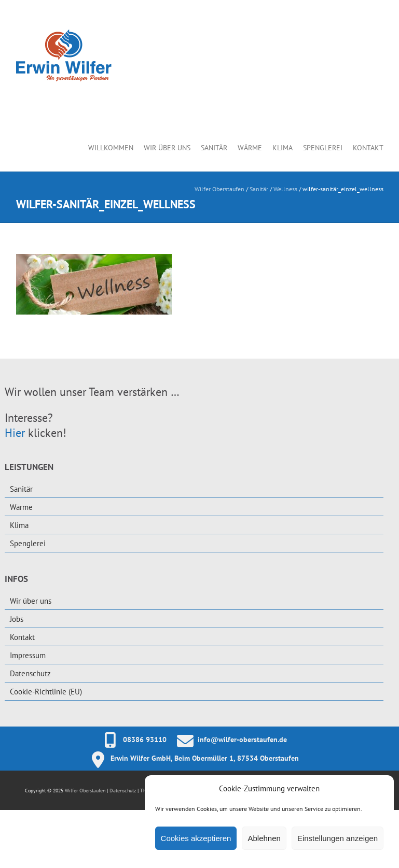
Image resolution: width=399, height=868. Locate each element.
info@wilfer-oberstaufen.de (242, 739)
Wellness (285, 189)
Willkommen (111, 148)
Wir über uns (167, 148)
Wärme (250, 148)
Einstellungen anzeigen (338, 838)
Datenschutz (30, 673)
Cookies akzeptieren (196, 838)
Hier (15, 433)
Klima (283, 148)
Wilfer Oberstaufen (219, 189)
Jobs (17, 619)
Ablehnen (264, 838)
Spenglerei (323, 148)
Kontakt (368, 148)
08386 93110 (145, 739)
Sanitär (214, 148)
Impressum (28, 655)
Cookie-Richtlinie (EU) (46, 692)
